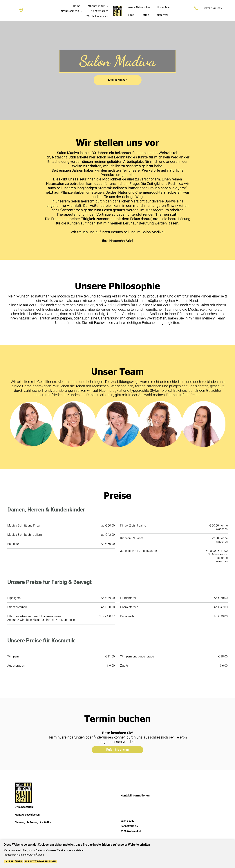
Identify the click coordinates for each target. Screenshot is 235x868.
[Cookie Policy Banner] (117, 854)
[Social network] (21, 11)
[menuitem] (77, 6)
